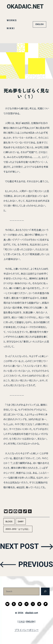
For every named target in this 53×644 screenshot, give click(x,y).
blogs (9, 521)
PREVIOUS (36, 564)
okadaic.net (25, 6)
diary (21, 521)
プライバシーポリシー (27, 630)
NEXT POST (20, 546)
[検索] (45, 591)
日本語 (22, 622)
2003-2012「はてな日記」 (18, 529)
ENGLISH (40, 24)
